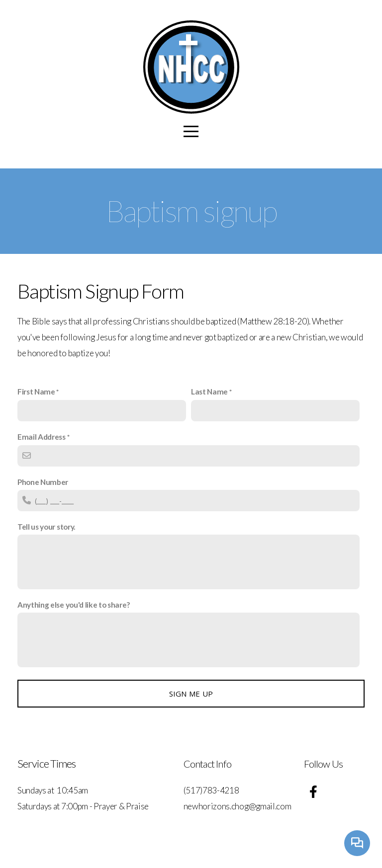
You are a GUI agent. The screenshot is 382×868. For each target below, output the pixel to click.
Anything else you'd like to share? (74, 605)
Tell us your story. (46, 527)
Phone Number (43, 482)
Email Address (42, 437)
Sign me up (191, 694)
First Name (36, 392)
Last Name (209, 392)
